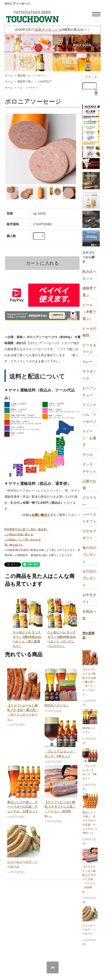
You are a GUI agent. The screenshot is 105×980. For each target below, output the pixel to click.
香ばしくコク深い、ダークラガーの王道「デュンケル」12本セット (23, 807)
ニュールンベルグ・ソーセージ (89, 930)
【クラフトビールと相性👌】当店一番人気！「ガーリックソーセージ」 (89, 682)
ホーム (9, 75)
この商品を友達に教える (19, 534)
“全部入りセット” (46, 30)
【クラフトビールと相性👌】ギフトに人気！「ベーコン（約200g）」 (89, 879)
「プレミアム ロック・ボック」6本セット (90, 772)
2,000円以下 (45, 82)
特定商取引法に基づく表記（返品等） (27, 529)
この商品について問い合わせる (23, 540)
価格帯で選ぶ (25, 82)
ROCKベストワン (57, 705)
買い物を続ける (13, 545)
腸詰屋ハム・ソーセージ (32, 75)
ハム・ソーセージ (28, 88)
